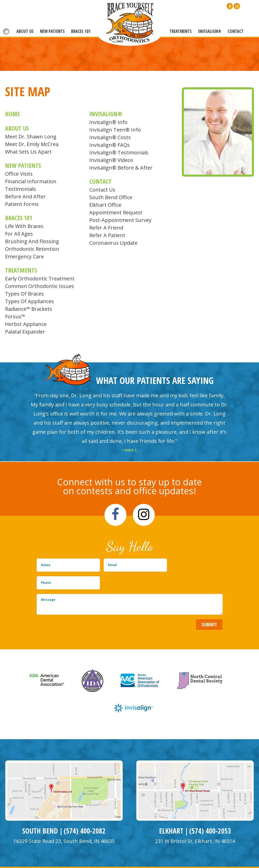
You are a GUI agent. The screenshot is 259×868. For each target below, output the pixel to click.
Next (250, 410)
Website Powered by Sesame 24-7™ (33, 860)
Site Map (95, 860)
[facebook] (230, 6)
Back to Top (233, 859)
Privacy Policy (75, 860)
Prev (9, 410)
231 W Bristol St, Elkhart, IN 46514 (195, 824)
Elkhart (171, 813)
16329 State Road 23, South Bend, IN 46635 (64, 824)
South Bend (40, 813)
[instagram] (237, 6)
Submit (209, 607)
